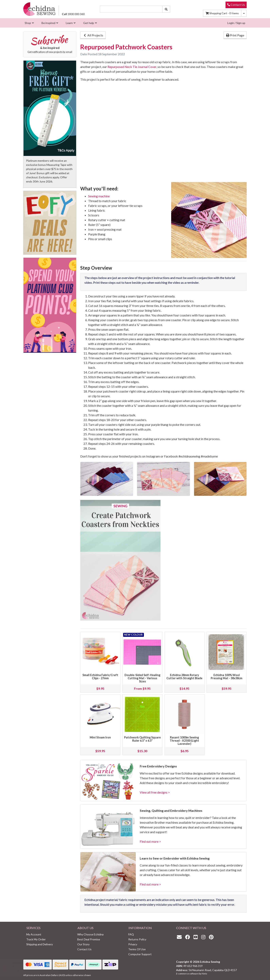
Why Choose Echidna (90, 934)
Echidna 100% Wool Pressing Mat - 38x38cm (227, 677)
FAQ (131, 934)
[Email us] (180, 937)
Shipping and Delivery (40, 944)
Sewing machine (99, 196)
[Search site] (166, 9)
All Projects (93, 35)
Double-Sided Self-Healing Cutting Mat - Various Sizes (142, 678)
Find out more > (150, 841)
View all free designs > (155, 792)
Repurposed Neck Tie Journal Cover (132, 67)
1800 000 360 (73, 14)
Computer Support (140, 954)
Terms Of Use (137, 949)
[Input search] (131, 9)
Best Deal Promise (89, 939)
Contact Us (236, 5)
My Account (34, 934)
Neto (204, 974)
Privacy (133, 944)
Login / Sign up (236, 23)
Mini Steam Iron (100, 737)
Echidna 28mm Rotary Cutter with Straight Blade (184, 677)
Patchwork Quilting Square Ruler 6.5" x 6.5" (142, 739)
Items (222, 13)
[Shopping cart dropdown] (244, 13)
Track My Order (36, 939)
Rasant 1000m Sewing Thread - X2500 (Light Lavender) (184, 741)
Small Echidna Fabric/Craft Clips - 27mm (100, 677)
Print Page (235, 35)
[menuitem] (29, 23)
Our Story (83, 944)
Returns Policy (137, 939)
